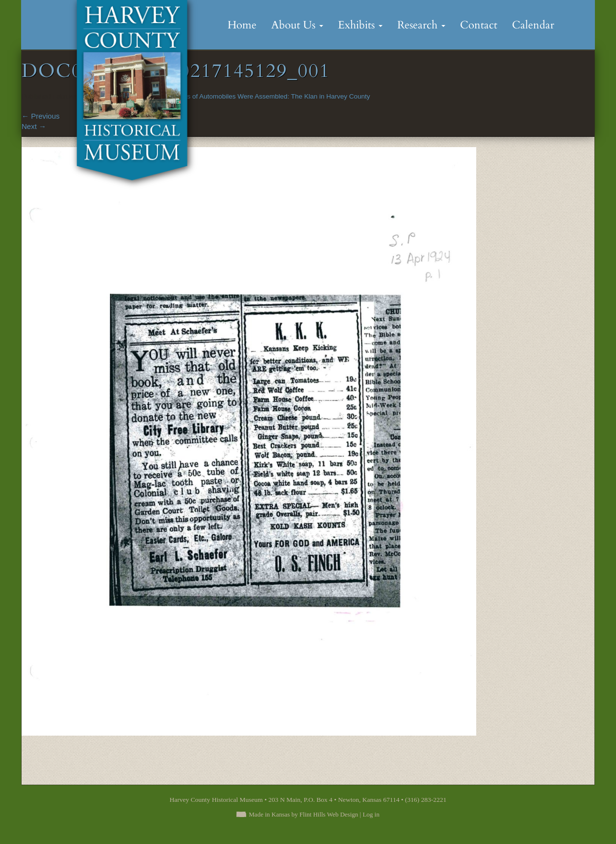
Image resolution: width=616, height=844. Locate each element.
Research (421, 25)
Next (34, 126)
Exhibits (360, 25)
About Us (297, 25)
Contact (479, 25)
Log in (371, 814)
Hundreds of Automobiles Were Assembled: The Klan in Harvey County (266, 96)
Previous (41, 116)
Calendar (533, 25)
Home (242, 25)
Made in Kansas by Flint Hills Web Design (303, 814)
